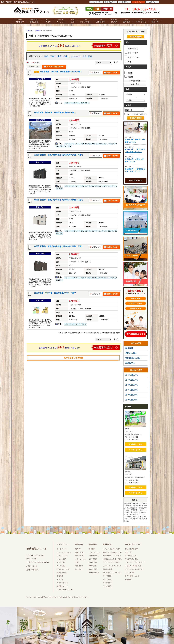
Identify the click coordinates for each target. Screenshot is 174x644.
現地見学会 (34, 21)
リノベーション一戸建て (111, 562)
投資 (90, 56)
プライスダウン (95, 552)
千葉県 (129, 73)
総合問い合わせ (62, 583)
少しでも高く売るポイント (135, 569)
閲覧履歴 (124, 2)
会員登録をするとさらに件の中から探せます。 (79, 46)
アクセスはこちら (136, 450)
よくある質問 (130, 573)
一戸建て (48, 21)
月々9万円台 (107, 586)
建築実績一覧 (62, 573)
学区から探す (131, 353)
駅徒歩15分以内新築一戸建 (112, 552)
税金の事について (63, 569)
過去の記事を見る (136, 180)
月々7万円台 (107, 579)
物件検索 (129, 348)
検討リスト (79, 569)
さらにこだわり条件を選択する (136, 114)
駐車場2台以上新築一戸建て (113, 559)
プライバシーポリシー (65, 590)
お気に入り (110, 2)
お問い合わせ (141, 21)
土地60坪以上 (108, 569)
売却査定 (128, 552)
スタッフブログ (62, 556)
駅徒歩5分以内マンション (112, 556)
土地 (73, 21)
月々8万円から (132, 395)
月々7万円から (132, 390)
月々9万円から (132, 400)
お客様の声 (101, 21)
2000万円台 (93, 562)
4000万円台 (93, 569)
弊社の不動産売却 (131, 549)
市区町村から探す (133, 358)
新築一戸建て (50, 56)
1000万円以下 (94, 556)
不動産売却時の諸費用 (133, 566)
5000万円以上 (94, 573)
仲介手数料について (132, 576)
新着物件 (92, 549)
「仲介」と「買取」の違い (135, 562)
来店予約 (155, 21)
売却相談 (127, 21)
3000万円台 (93, 566)
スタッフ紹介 (85, 21)
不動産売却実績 (131, 556)
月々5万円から (132, 380)
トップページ (62, 549)
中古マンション (132, 57)
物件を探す (20, 21)
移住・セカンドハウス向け (112, 573)
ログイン (138, 2)
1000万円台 (93, 559)
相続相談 (128, 579)
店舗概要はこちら (136, 444)
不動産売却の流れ (131, 559)
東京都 (129, 77)
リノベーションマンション (112, 566)
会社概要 (114, 21)
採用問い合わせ (62, 586)
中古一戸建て (63, 56)
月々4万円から (132, 375)
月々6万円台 (107, 576)
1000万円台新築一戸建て (112, 549)
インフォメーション (64, 552)
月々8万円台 (107, 583)
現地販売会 (130, 363)
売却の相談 (61, 566)
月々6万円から (132, 385)
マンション (61, 21)
